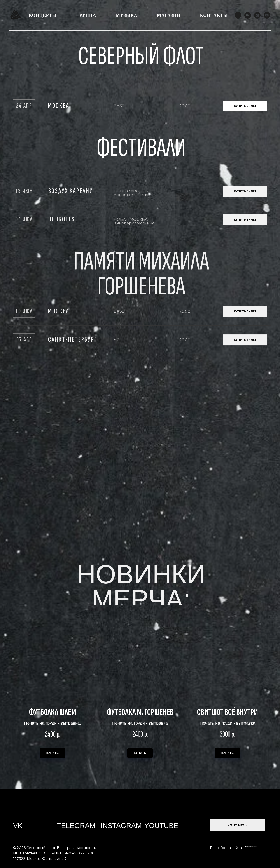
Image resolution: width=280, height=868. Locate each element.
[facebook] (238, 15)
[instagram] (257, 15)
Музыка (126, 15)
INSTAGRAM (121, 826)
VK (18, 826)
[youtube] (267, 15)
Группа (86, 15)
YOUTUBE (161, 826)
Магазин (169, 15)
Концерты (43, 15)
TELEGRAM (76, 826)
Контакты (214, 15)
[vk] (248, 15)
